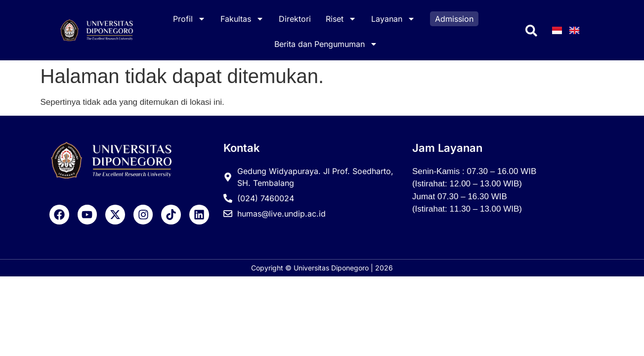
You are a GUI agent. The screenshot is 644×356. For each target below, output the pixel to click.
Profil (189, 19)
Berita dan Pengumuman (326, 44)
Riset (341, 19)
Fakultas (242, 19)
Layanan (393, 19)
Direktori (295, 19)
